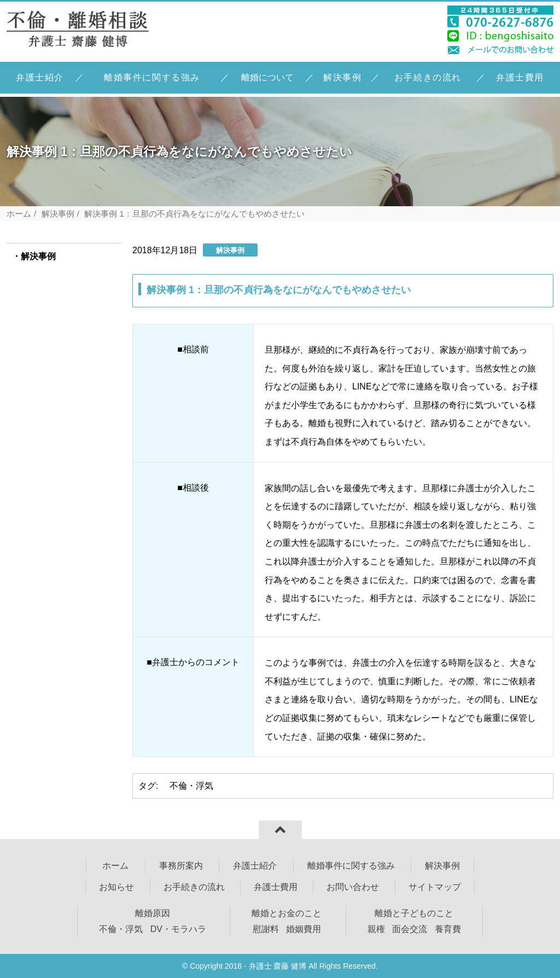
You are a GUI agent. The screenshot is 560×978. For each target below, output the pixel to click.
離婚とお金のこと (287, 913)
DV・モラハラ (178, 929)
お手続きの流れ (428, 77)
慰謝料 (266, 929)
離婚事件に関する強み (152, 77)
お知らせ (116, 887)
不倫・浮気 (191, 786)
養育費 (448, 929)
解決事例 (342, 77)
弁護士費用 (520, 77)
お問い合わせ (353, 887)
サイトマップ (435, 887)
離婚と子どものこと (414, 913)
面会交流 (410, 929)
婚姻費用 (304, 929)
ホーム (19, 214)
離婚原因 (153, 913)
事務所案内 (181, 866)
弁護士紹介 (40, 77)
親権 (376, 929)
